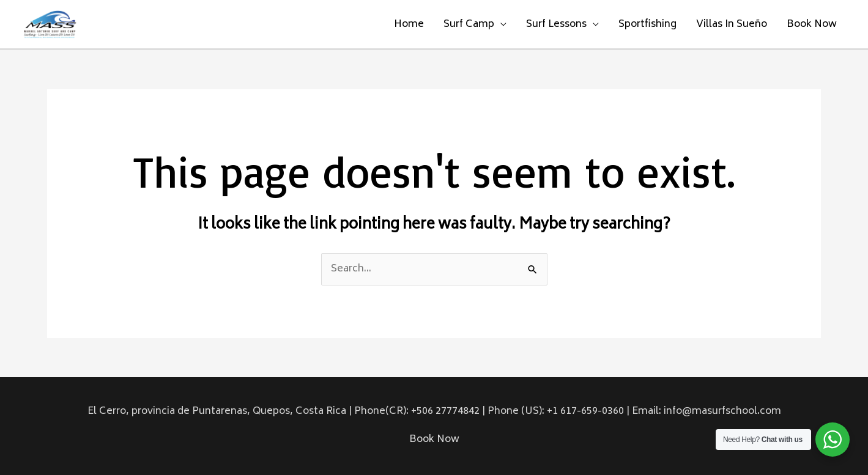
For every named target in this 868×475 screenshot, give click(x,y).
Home (409, 24)
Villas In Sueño (732, 24)
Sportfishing (647, 24)
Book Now (812, 24)
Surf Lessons (556, 24)
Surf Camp (469, 24)
